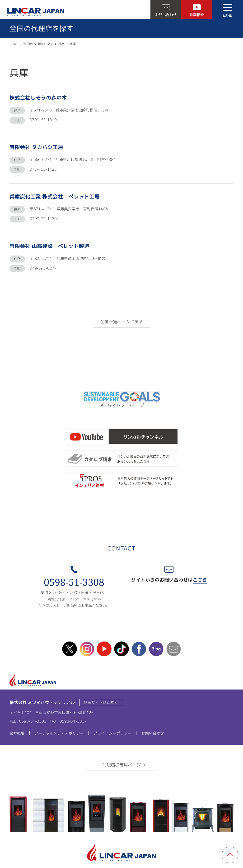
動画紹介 (197, 15)
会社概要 (17, 733)
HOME (14, 44)
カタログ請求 (121, 459)
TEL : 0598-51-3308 (28, 721)
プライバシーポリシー (112, 733)
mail (173, 649)
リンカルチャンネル (121, 437)
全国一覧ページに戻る (121, 322)
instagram (87, 649)
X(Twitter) (70, 649)
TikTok (121, 649)
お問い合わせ (166, 15)
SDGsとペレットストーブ (122, 403)
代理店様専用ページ (121, 765)
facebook (139, 649)
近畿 (61, 44)
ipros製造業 (121, 481)
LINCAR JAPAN (36, 12)
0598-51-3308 (74, 582)
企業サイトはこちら (101, 702)
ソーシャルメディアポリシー (59, 733)
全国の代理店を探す (38, 44)
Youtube (104, 649)
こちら (200, 580)
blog (156, 649)
